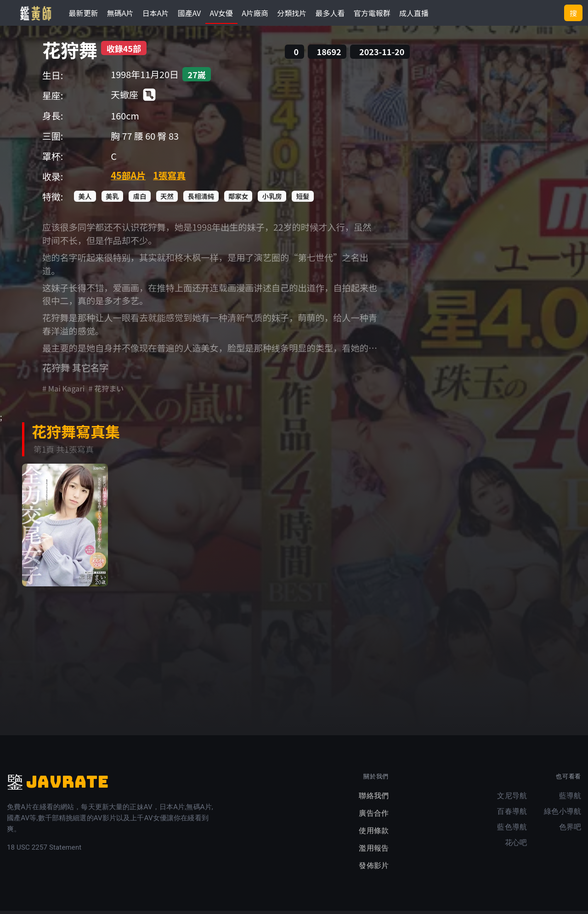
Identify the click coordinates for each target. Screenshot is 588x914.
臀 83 (168, 139)
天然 (167, 199)
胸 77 (121, 139)
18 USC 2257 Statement (44, 851)
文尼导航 (512, 799)
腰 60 (145, 139)
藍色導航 (512, 830)
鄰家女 (238, 199)
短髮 (303, 199)
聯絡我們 (374, 799)
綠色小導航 (563, 815)
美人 (85, 199)
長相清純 (201, 199)
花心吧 (516, 846)
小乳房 (272, 199)
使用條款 (374, 834)
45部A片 (128, 179)
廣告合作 (374, 816)
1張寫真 (169, 179)
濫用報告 (374, 851)
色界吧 (570, 830)
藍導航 (570, 799)
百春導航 (512, 815)
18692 (329, 55)
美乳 (112, 199)
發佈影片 (374, 869)
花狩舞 (70, 53)
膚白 (140, 199)
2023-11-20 (382, 55)
